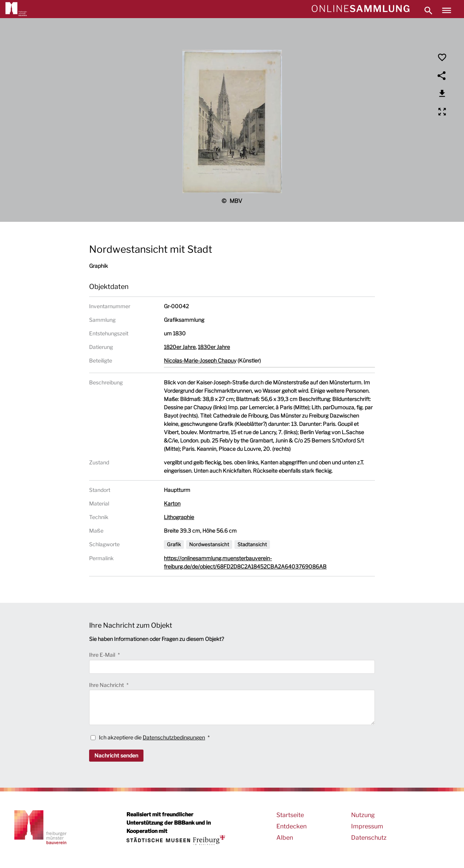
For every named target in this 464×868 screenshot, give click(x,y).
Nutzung (363, 815)
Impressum (367, 826)
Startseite (290, 815)
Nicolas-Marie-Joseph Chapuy (200, 360)
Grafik (174, 544)
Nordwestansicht (209, 544)
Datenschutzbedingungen (174, 737)
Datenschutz (369, 838)
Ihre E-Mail (103, 655)
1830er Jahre (214, 347)
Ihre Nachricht (107, 685)
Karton (172, 503)
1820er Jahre (180, 347)
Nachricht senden (116, 755)
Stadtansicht (252, 544)
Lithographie (179, 517)
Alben (285, 838)
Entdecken (291, 826)
